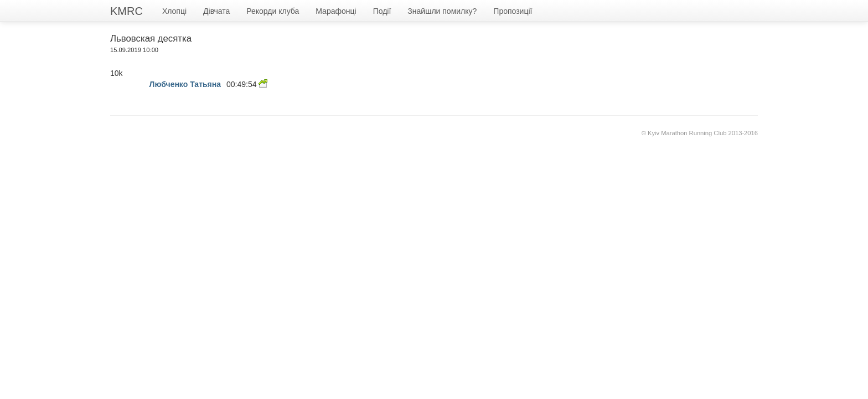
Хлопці (174, 11)
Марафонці (336, 11)
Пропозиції (513, 11)
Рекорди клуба (273, 11)
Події (382, 11)
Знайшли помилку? (442, 11)
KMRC (126, 11)
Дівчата (216, 11)
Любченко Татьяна (185, 84)
